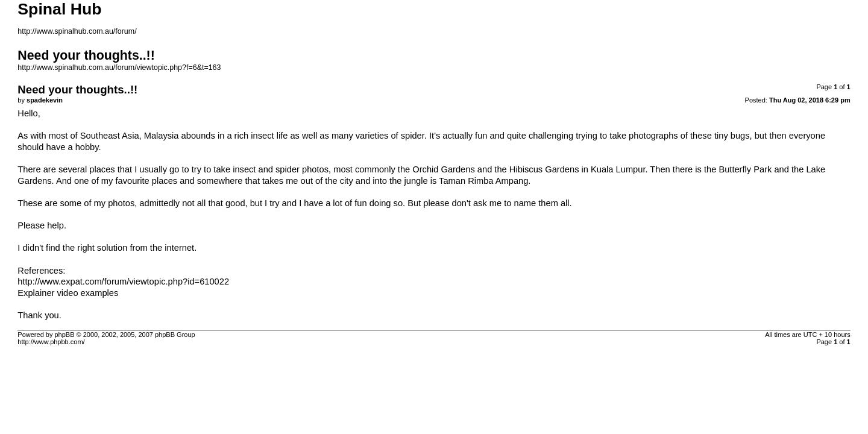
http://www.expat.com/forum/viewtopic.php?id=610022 (123, 281)
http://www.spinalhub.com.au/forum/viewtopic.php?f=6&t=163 (119, 68)
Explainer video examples (68, 293)
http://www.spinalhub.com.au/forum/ (77, 31)
